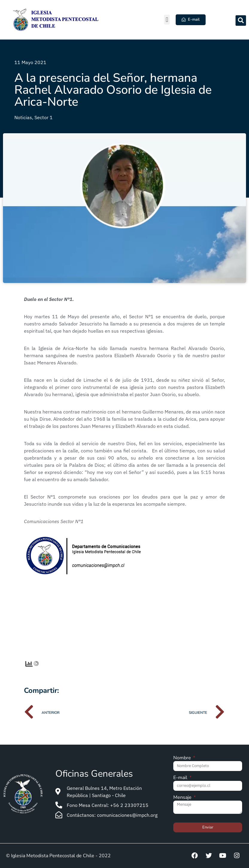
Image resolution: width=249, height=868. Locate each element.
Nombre (183, 758)
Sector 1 (44, 117)
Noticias (23, 117)
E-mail (181, 778)
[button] (167, 20)
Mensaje (183, 798)
